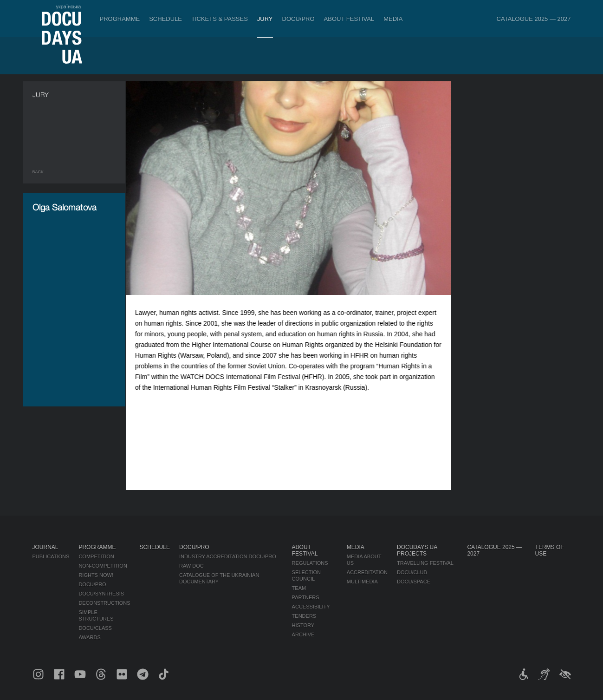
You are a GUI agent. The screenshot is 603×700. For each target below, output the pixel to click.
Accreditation (367, 572)
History (303, 625)
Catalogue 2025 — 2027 (534, 19)
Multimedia (362, 582)
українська (68, 7)
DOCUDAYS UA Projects (417, 550)
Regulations (310, 563)
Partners (306, 597)
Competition (96, 556)
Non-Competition (103, 566)
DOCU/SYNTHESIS (101, 594)
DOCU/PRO (298, 19)
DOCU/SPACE (414, 582)
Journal (45, 547)
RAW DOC (191, 566)
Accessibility (311, 607)
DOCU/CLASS (95, 628)
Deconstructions (104, 603)
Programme (120, 19)
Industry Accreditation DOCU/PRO (228, 556)
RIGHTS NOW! (96, 575)
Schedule (165, 19)
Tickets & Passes (220, 19)
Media (393, 19)
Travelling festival (425, 563)
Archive (303, 635)
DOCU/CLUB (412, 572)
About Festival (349, 19)
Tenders (304, 616)
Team (299, 588)
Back (38, 172)
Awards (89, 637)
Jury (265, 19)
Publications (51, 556)
